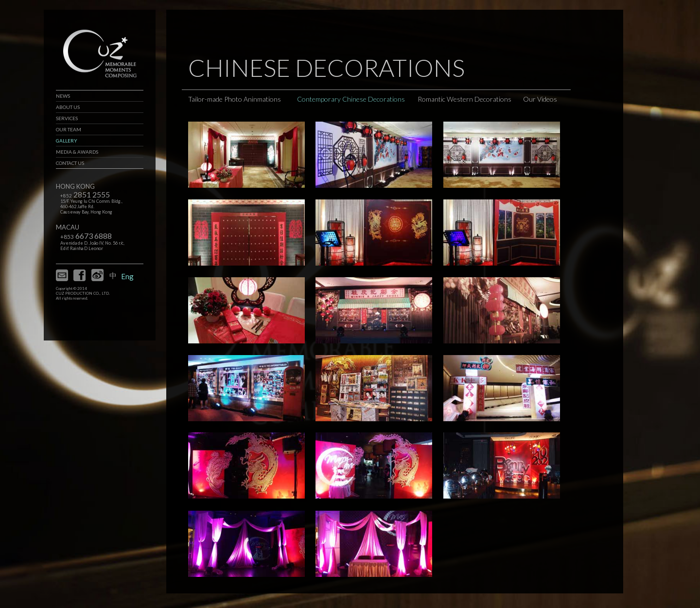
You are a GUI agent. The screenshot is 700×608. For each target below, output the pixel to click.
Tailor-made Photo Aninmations (235, 99)
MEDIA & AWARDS (77, 152)
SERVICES (67, 118)
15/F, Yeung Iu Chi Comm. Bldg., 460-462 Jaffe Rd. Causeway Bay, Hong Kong (91, 206)
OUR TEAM (69, 129)
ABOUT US (68, 107)
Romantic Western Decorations (464, 99)
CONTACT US (70, 163)
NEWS (63, 96)
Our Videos (540, 99)
